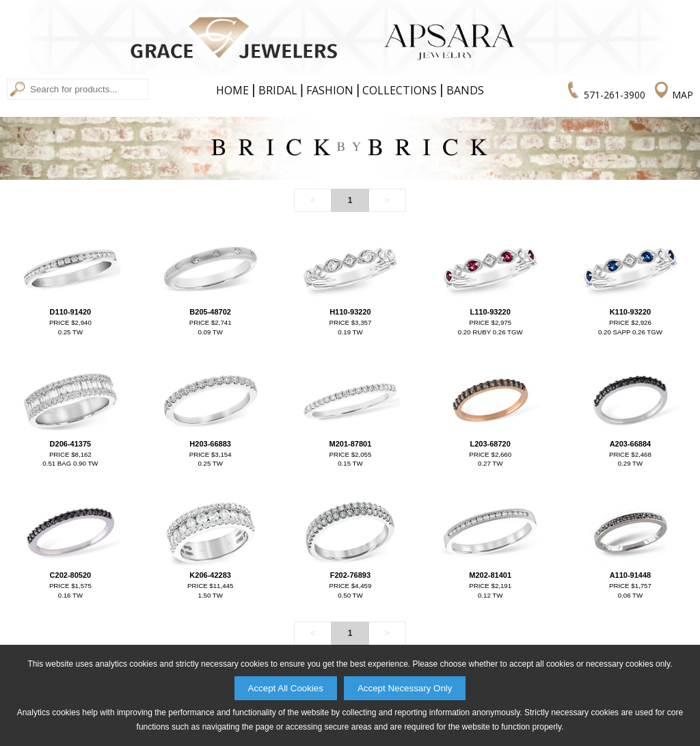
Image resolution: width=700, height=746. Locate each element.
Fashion (330, 90)
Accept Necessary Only (405, 688)
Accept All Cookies (286, 688)
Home (232, 90)
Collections (400, 90)
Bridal (278, 90)
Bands (465, 90)
